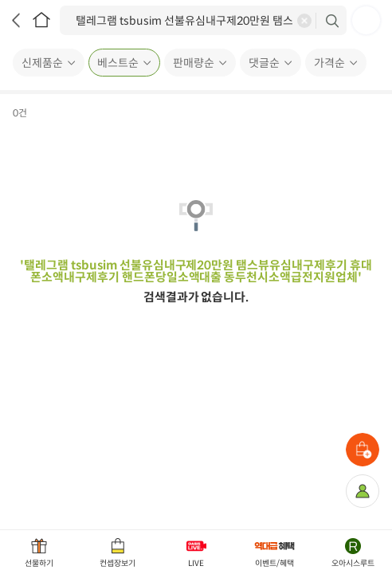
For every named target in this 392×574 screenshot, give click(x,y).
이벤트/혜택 (274, 563)
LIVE (196, 563)
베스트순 (118, 63)
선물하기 (39, 563)
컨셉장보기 (118, 563)
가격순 (329, 63)
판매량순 (194, 63)
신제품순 (42, 63)
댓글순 (264, 63)
